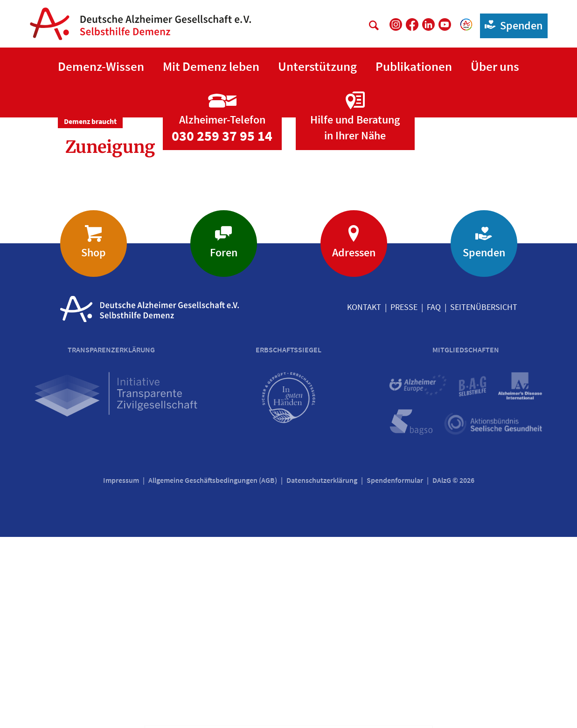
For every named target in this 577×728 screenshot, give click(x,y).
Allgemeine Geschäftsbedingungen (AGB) (213, 671)
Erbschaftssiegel (288, 541)
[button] (101, 67)
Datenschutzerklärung (322, 671)
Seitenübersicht (484, 498)
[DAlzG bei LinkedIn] (428, 24)
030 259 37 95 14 (222, 327)
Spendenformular (395, 671)
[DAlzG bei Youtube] (445, 24)
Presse (404, 498)
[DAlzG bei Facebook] (412, 24)
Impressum (121, 671)
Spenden (511, 25)
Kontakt (364, 498)
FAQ (434, 498)
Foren (224, 443)
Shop (94, 443)
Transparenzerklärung (111, 541)
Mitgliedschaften (466, 541)
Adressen (354, 443)
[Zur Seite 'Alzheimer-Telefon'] (222, 299)
